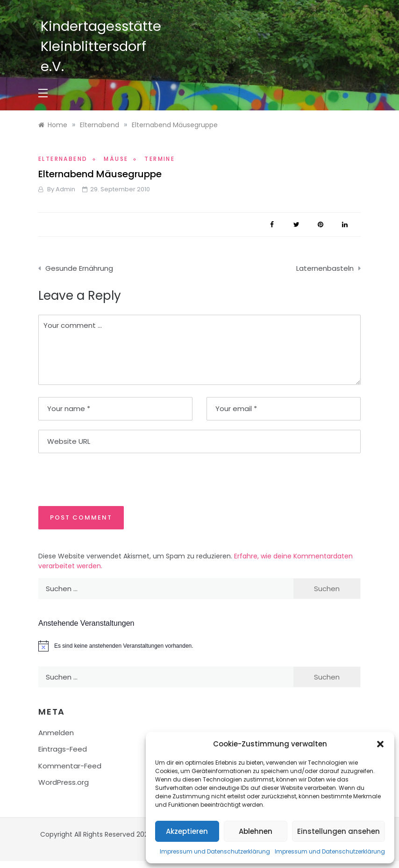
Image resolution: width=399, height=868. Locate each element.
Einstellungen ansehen (338, 831)
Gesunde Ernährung (79, 268)
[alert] (199, 646)
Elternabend (63, 159)
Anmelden (56, 733)
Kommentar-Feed (70, 766)
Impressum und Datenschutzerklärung (215, 851)
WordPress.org (64, 782)
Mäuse (116, 159)
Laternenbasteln (325, 268)
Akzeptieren (187, 831)
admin (65, 189)
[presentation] (102, 479)
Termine (160, 159)
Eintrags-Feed (63, 749)
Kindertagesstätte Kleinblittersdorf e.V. (101, 46)
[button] (380, 744)
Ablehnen (256, 831)
